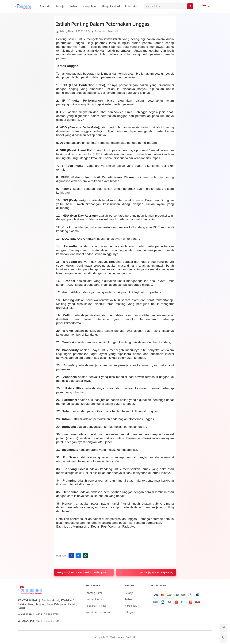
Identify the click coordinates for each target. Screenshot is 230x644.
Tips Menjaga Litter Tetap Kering (156, 572)
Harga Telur (90, 6)
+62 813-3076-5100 (47, 621)
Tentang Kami (94, 593)
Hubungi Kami (94, 599)
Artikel (73, 6)
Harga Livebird (111, 6)
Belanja (60, 6)
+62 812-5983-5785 (47, 614)
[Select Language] (206, 6)
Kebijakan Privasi (96, 606)
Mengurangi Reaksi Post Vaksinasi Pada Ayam (106, 526)
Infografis (131, 6)
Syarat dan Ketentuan (98, 612)
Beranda (45, 6)
